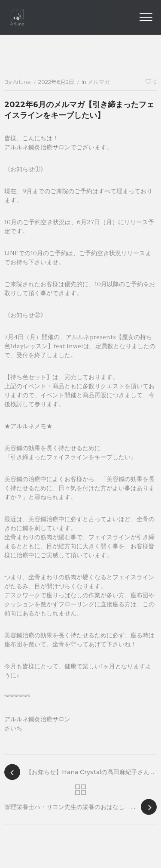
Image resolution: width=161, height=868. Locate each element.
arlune (22, 82)
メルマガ (99, 82)
